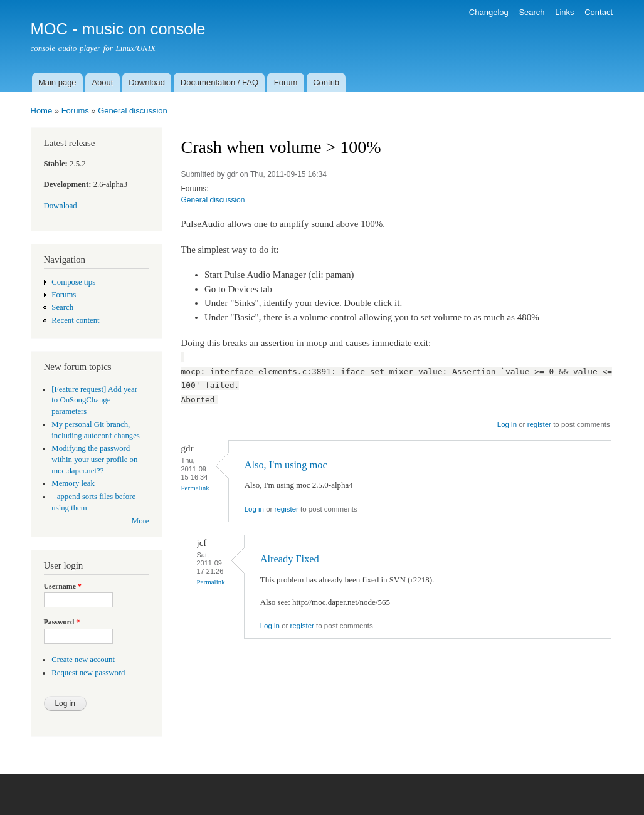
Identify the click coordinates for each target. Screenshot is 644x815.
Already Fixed (290, 559)
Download (147, 82)
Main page (57, 82)
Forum (286, 82)
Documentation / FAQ (219, 82)
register (539, 424)
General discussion (133, 111)
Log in (507, 424)
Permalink (195, 488)
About (102, 82)
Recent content (75, 320)
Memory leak (73, 483)
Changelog (489, 12)
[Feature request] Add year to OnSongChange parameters (94, 401)
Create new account (83, 660)
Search (531, 12)
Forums (75, 111)
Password (62, 622)
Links (564, 12)
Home (42, 111)
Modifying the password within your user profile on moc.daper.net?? (94, 460)
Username (63, 586)
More (140, 521)
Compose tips (73, 282)
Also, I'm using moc (286, 465)
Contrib (326, 82)
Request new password (88, 673)
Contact (599, 12)
